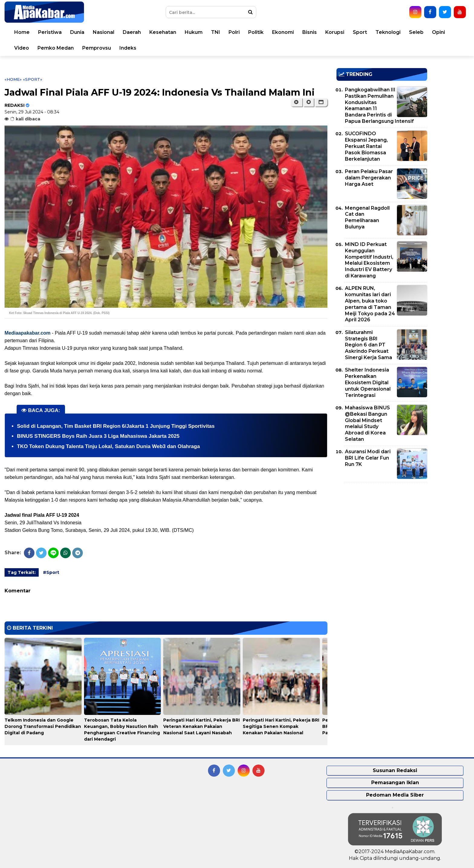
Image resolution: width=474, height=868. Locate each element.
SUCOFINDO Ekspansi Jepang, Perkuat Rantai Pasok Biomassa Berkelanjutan (366, 146)
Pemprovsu (97, 48)
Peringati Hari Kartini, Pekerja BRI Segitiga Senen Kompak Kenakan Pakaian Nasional (281, 726)
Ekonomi (283, 32)
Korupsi (335, 32)
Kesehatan (163, 32)
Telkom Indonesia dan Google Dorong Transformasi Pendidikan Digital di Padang (43, 726)
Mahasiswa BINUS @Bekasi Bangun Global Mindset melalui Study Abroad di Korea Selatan (367, 423)
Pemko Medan (56, 48)
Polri (234, 32)
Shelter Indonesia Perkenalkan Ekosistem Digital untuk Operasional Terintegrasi (368, 382)
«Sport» (33, 79)
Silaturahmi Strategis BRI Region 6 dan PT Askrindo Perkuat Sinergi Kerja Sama (368, 345)
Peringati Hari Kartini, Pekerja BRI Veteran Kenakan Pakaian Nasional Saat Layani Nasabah (201, 726)
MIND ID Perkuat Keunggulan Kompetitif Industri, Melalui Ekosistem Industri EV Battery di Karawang (369, 260)
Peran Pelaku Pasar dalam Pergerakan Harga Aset (369, 178)
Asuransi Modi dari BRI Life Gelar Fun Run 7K (368, 458)
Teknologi (388, 32)
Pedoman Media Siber (395, 795)
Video (22, 48)
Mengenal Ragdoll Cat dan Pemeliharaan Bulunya (367, 217)
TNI (216, 32)
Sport (360, 32)
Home (22, 32)
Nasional (104, 32)
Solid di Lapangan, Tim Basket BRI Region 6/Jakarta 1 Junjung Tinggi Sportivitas (116, 426)
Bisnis (310, 32)
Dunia (77, 32)
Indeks (128, 48)
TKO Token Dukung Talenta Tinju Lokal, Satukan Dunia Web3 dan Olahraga (108, 446)
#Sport (51, 572)
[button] (321, 102)
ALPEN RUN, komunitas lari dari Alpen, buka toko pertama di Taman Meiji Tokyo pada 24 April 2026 (370, 304)
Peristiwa (50, 32)
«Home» (13, 79)
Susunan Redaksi (395, 770)
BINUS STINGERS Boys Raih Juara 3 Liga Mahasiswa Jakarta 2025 (98, 436)
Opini (438, 32)
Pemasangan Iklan (395, 783)
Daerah (132, 32)
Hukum (194, 32)
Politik (256, 32)
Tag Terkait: (22, 572)
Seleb (416, 32)
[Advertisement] (382, 529)
